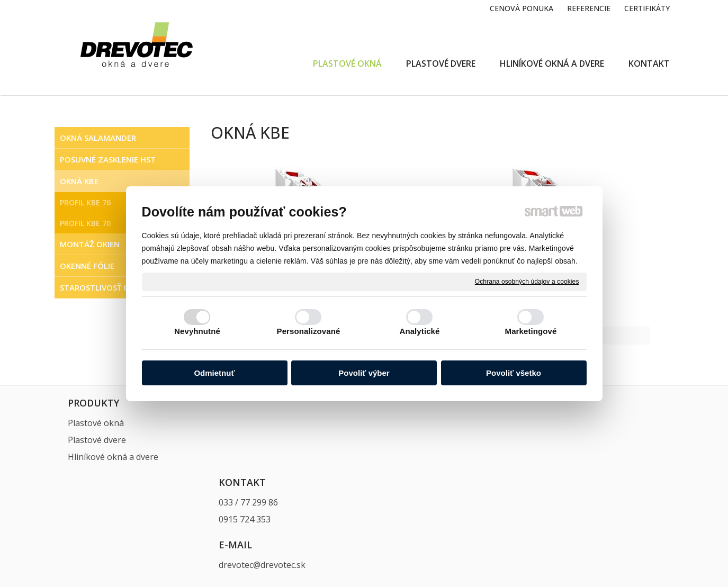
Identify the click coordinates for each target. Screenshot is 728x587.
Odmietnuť (214, 373)
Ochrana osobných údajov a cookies (527, 281)
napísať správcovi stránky (375, 531)
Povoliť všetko (514, 373)
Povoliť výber (364, 373)
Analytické (419, 331)
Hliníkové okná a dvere (113, 457)
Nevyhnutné (197, 331)
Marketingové (531, 331)
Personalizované (309, 331)
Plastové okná (96, 423)
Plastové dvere (97, 440)
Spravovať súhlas (567, 531)
